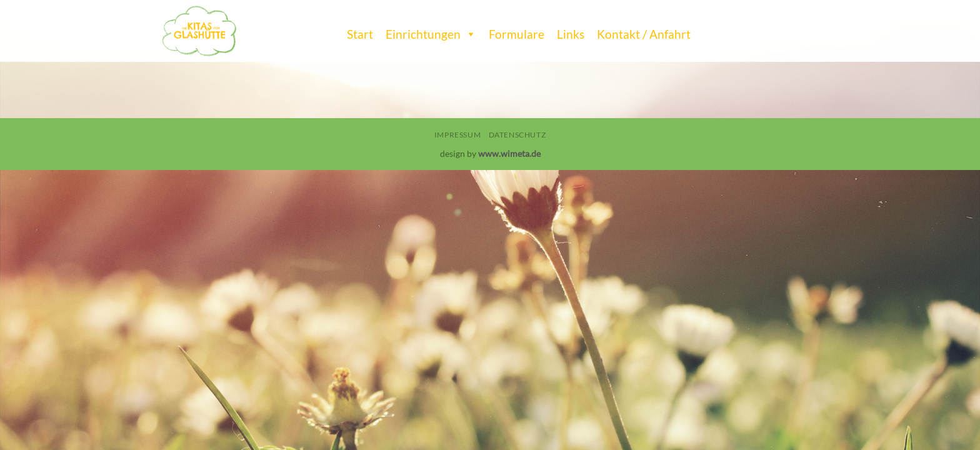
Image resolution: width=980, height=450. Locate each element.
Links (571, 34)
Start (360, 34)
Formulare (517, 34)
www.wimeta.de (509, 153)
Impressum (458, 135)
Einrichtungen (431, 31)
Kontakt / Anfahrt (644, 34)
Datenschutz (517, 135)
